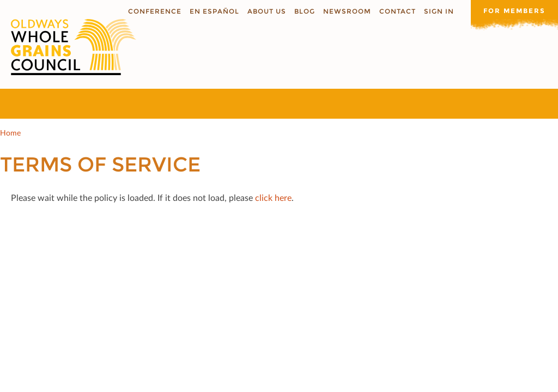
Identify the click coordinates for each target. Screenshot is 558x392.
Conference (155, 11)
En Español (214, 11)
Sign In (439, 11)
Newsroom (347, 11)
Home (10, 133)
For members (514, 11)
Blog (305, 11)
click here (273, 197)
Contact (398, 11)
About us (267, 11)
